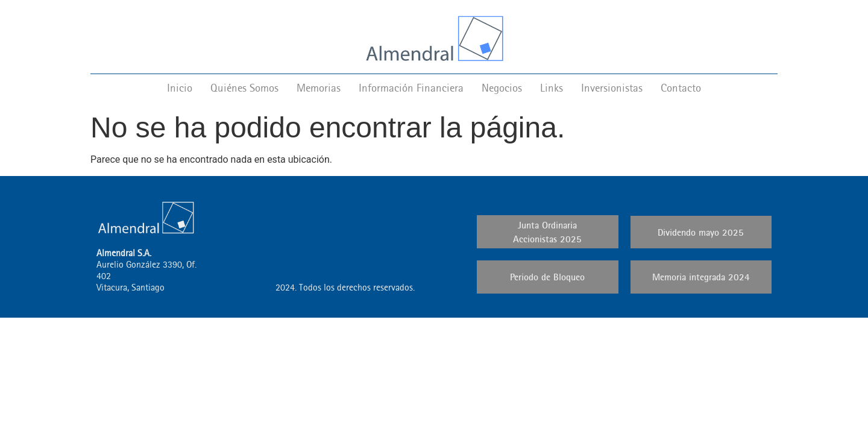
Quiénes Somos (244, 88)
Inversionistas (612, 88)
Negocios (502, 88)
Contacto (681, 88)
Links (552, 88)
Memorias (319, 88)
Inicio (180, 88)
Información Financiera (411, 88)
